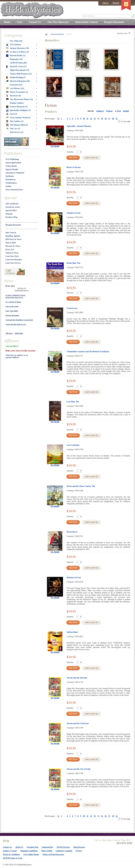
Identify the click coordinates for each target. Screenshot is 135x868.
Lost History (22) (15, 88)
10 (84, 119)
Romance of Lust (74, 578)
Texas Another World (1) (18, 118)
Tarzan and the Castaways (78, 723)
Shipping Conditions (29, 851)
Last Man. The (73, 402)
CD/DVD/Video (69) (18, 63)
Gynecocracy (72, 308)
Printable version (122, 33)
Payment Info (33, 847)
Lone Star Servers (13, 263)
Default (126, 111)
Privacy (79, 851)
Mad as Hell (11, 243)
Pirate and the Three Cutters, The (81, 486)
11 (87, 119)
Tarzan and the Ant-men (77, 678)
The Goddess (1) (15, 121)
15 (102, 119)
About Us (19, 847)
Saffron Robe (72, 632)
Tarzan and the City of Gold (78, 769)
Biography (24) (16, 59)
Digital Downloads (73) (19, 70)
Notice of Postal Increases (53, 854)
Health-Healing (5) (16, 78)
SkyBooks (10, 176)
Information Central (86, 22)
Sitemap (9, 214)
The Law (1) (13, 129)
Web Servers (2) (17, 132)
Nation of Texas (12, 253)
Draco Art (10, 249)
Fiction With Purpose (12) (21, 74)
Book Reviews (79, 847)
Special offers (11, 210)
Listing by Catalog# (64, 851)
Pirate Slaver (72, 532)
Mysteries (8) (13, 96)
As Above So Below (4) (18, 52)
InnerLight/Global (13, 163)
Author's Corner (10, 851)
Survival (12, 114)
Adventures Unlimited (15, 173)
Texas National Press (14, 190)
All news (9, 333)
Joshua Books (11, 166)
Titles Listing (47, 851)
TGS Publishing (12, 159)
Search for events (13, 207)
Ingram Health (12, 169)
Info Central (11, 233)
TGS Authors (14, 45)
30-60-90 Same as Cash (12, 858)
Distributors (11, 180)
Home (7, 22)
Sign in (105, 3)
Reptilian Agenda (13, 236)
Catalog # (100, 111)
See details (55, 146)
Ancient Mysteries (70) (18, 48)
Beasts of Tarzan (74, 167)
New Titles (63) (16, 41)
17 (109, 119)
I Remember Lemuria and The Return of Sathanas (88, 352)
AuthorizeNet (47, 847)
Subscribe (19, 333)
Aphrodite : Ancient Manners (79, 126)
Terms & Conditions (11, 854)
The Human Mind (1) (17, 125)
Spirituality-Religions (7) (18, 110)
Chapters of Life (74, 213)
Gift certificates (12, 204)
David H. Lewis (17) (16, 67)
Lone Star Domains (14, 260)
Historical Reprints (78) (18, 81)
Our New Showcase (58, 22)
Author (9, 186)
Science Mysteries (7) (17, 107)
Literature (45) (16, 85)
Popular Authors (17, 103)
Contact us (7, 847)
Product (109, 111)
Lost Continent (73, 445)
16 (106, 119)
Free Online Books (31, 854)
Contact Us (35, 22)
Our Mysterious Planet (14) (19, 99)
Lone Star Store (12, 256)
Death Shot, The (73, 263)
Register (116, 3)
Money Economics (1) (17, 92)
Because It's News (13, 246)
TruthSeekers (11, 183)
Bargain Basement (13, 225)
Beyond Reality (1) (16, 56)
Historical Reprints (58, 34)
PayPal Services (63, 847)
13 (95, 119)
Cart (20, 22)
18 (113, 119)
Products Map (11, 217)
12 (91, 119)
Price (119, 111)
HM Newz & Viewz (14, 239)
